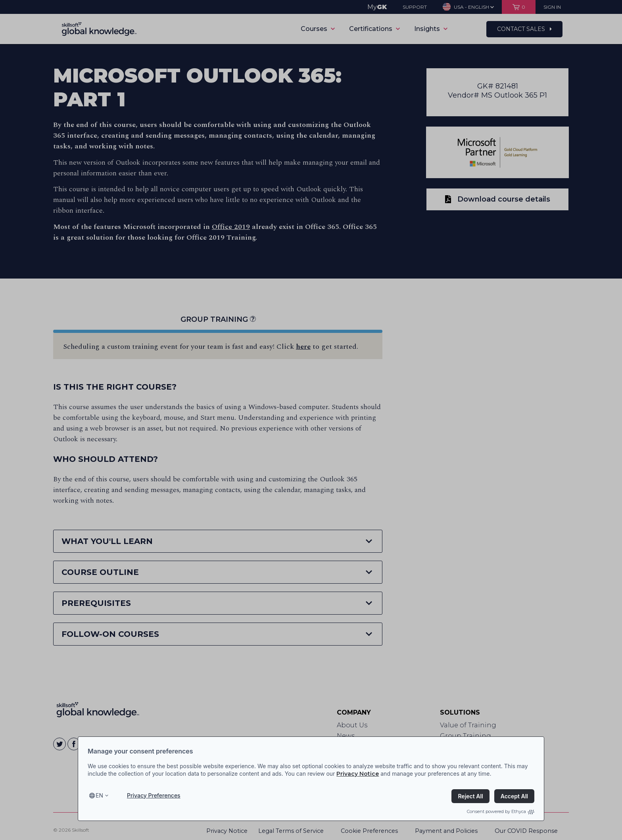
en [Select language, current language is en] (99, 795)
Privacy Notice (358, 774)
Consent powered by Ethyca (501, 811)
